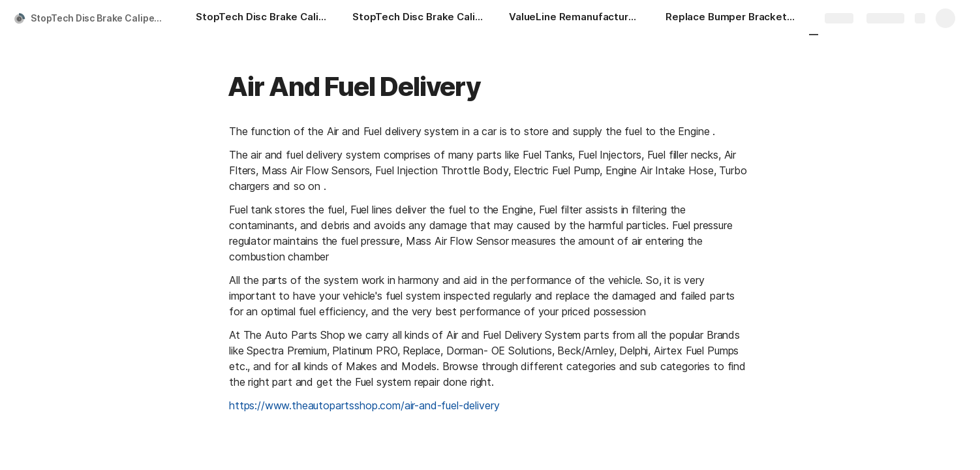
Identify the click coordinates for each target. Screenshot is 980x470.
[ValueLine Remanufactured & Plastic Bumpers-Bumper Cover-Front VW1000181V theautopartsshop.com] (574, 18)
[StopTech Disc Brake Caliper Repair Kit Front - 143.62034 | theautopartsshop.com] (418, 18)
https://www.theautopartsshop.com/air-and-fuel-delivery (364, 405)
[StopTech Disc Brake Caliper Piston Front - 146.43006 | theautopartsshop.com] (261, 18)
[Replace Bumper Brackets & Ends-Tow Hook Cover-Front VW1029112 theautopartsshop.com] (731, 18)
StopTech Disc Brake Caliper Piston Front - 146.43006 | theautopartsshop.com (100, 18)
